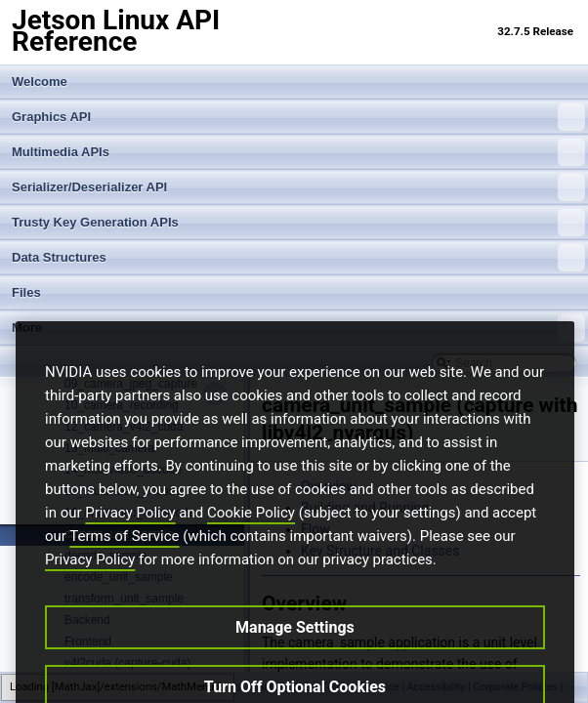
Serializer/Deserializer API (298, 187)
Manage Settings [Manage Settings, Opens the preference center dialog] (295, 660)
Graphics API (298, 117)
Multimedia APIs (298, 152)
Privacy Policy (130, 545)
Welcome (40, 82)
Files (26, 292)
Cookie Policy (251, 545)
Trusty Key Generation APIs (298, 223)
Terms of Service (124, 568)
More (298, 328)
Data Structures (298, 258)
